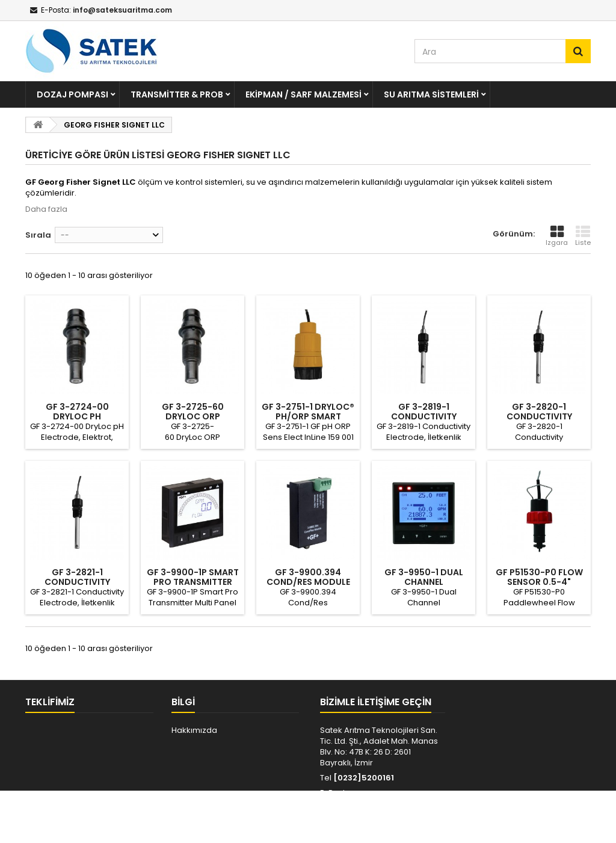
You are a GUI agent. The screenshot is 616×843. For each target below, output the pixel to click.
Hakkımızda (194, 730)
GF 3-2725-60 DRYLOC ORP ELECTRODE (193, 416)
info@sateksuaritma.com (374, 804)
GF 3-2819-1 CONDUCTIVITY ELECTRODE (424, 416)
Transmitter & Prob (177, 94)
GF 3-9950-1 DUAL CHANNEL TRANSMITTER (424, 582)
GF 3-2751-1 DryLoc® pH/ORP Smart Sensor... (308, 416)
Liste (583, 236)
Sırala (38, 235)
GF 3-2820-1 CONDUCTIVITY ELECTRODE (539, 416)
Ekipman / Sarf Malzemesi (303, 94)
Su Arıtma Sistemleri (431, 94)
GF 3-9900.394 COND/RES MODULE (308, 577)
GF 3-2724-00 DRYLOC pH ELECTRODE (77, 416)
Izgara (557, 236)
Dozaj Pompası (72, 94)
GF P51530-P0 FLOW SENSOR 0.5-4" (539, 577)
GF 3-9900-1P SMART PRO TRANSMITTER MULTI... (193, 582)
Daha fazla (46, 209)
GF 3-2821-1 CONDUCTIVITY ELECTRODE (77, 582)
